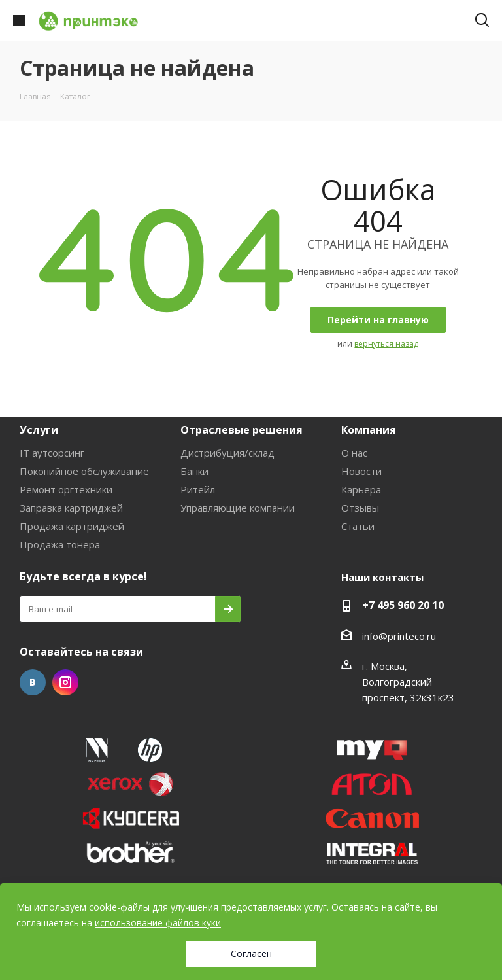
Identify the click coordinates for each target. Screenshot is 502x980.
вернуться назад (386, 344)
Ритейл (198, 489)
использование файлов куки (158, 923)
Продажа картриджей (72, 526)
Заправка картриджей (71, 508)
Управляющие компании (238, 508)
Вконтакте (33, 682)
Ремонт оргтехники (66, 489)
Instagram (65, 682)
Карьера (361, 489)
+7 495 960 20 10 (403, 605)
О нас (354, 453)
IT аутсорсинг (52, 453)
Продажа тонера (60, 544)
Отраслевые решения (242, 430)
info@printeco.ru (399, 636)
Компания (369, 430)
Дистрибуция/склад (227, 453)
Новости (361, 471)
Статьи (358, 526)
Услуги (39, 430)
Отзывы (360, 508)
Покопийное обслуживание (84, 471)
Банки (194, 471)
